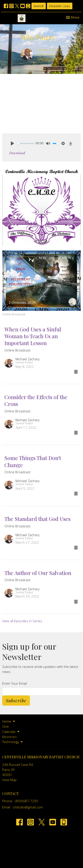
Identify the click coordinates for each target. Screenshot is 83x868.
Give (6, 726)
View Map (9, 780)
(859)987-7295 (60, 6)
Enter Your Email (14, 683)
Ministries (10, 737)
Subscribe (16, 700)
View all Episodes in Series (22, 621)
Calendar (11, 732)
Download (17, 153)
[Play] (12, 143)
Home (9, 721)
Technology (13, 742)
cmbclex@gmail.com (28, 807)
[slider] (26, 144)
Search (39, 6)
